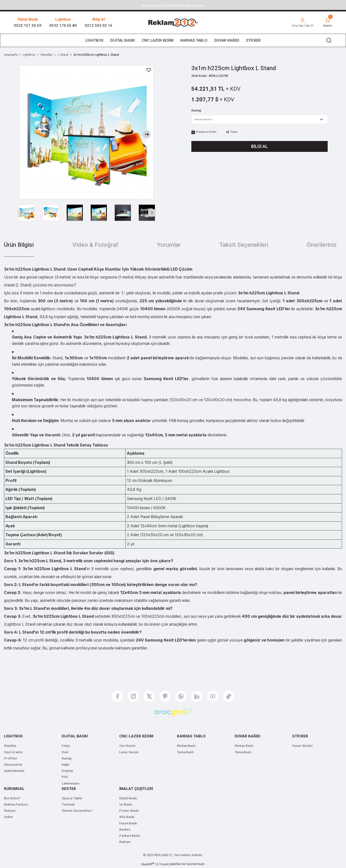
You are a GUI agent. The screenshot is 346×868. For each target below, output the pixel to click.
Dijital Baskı (128, 798)
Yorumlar (169, 245)
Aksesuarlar (13, 765)
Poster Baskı (129, 811)
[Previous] (21, 213)
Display (67, 771)
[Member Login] (299, 23)
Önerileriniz (322, 245)
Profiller (11, 758)
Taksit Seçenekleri (244, 245)
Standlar (10, 746)
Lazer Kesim (129, 752)
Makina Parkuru (16, 804)
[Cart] (327, 23)
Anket (8, 817)
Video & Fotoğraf (95, 245)
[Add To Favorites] (149, 70)
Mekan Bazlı (186, 746)
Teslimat (68, 804)
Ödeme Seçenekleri (77, 811)
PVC (65, 777)
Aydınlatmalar (14, 771)
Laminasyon (71, 783)
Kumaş (67, 758)
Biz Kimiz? (12, 798)
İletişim (10, 811)
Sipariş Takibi (72, 798)
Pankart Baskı (130, 836)
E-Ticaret (163, 864)
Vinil (65, 752)
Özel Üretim (13, 752)
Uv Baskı (126, 804)
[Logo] (173, 23)
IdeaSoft (148, 864)
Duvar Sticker (303, 746)
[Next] (147, 134)
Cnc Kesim (127, 746)
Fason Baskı (128, 823)
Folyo (66, 746)
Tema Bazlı (185, 752)
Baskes (125, 829)
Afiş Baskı (127, 817)
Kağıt (65, 765)
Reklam (125, 842)
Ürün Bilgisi (19, 245)
